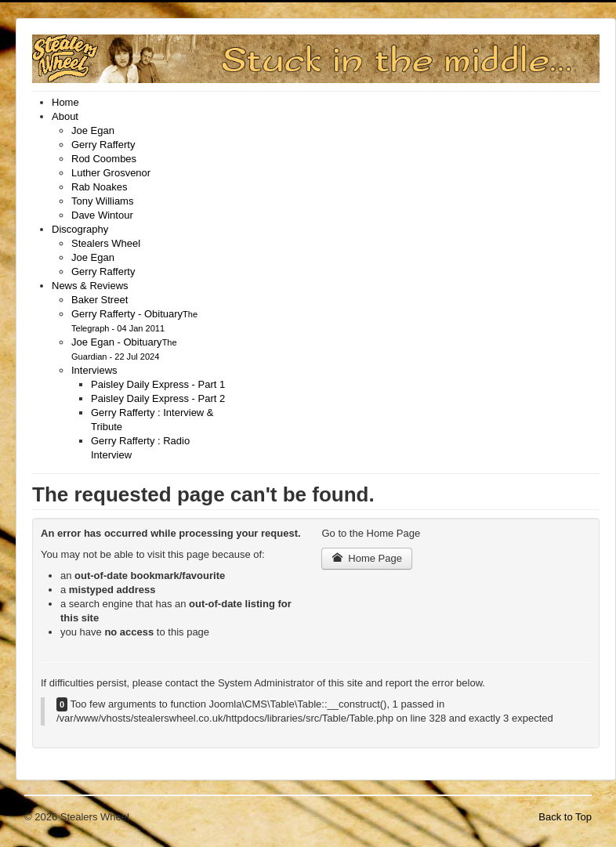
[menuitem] (65, 102)
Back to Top (565, 817)
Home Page (367, 558)
